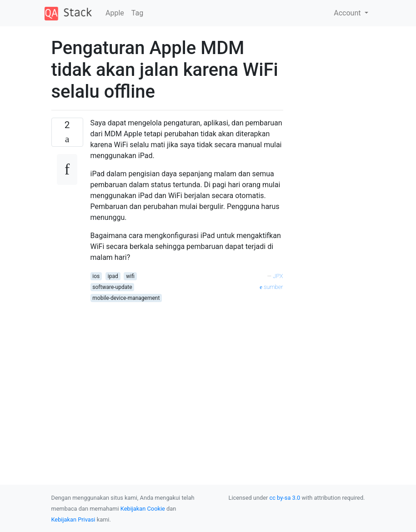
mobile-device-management (126, 298)
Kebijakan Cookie (143, 509)
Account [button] (348, 13)
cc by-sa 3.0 (285, 498)
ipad (113, 276)
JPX (278, 276)
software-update (112, 287)
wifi (130, 276)
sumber (271, 287)
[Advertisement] (187, 383)
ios (96, 276)
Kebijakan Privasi (73, 520)
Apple (115, 13)
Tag (137, 13)
